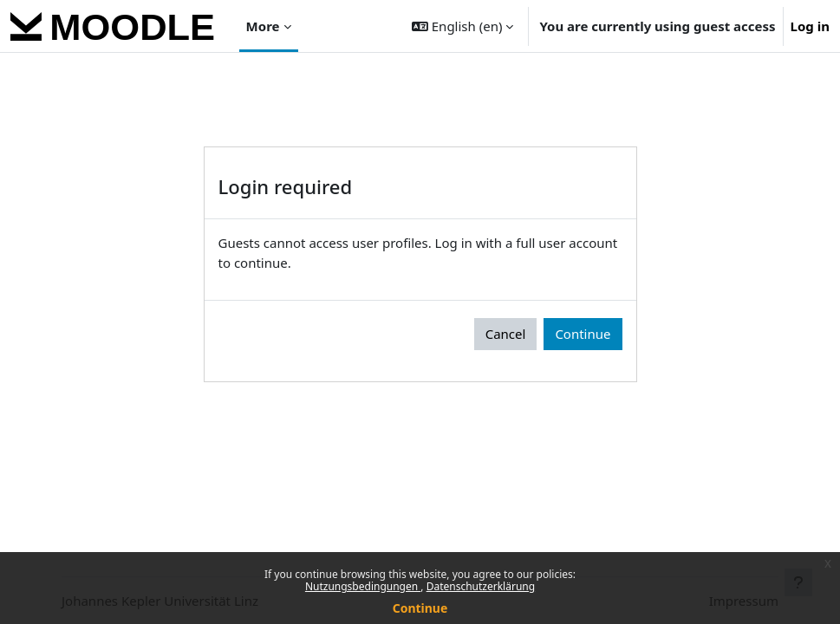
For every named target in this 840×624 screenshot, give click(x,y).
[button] (462, 26)
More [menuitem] (263, 26)
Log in (810, 26)
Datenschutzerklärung (481, 586)
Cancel (506, 334)
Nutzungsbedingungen (363, 586)
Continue (420, 608)
